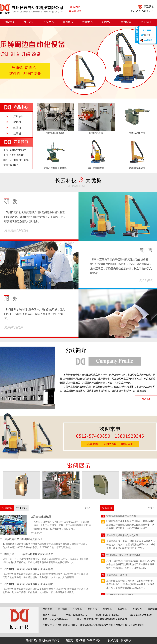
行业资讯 (21, 508)
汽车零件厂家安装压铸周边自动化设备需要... (30, 569)
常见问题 (107, 508)
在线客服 (148, 40)
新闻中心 (107, 22)
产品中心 (49, 22)
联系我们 (146, 22)
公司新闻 (7, 508)
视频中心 (87, 22)
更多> (87, 508)
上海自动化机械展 (41, 517)
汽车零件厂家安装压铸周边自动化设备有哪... (30, 584)
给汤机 (17, 134)
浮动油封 (19, 116)
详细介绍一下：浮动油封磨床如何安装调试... (30, 554)
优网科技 (126, 640)
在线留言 (126, 22)
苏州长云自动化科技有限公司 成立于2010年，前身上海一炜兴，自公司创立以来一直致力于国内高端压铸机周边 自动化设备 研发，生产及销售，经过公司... (63, 525)
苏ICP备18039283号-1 (89, 640)
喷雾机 (17, 128)
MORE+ (146, 399)
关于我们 (29, 22)
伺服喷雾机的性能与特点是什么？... (24, 539)
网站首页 (10, 22)
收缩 (137, 35)
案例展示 (68, 22)
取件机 (17, 122)
